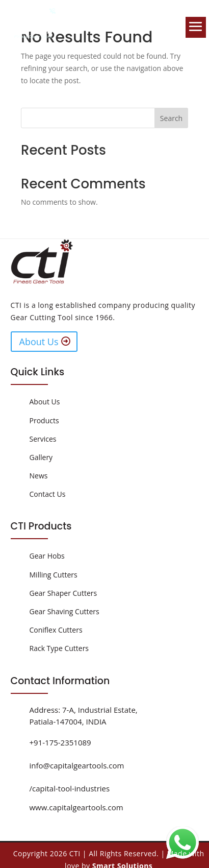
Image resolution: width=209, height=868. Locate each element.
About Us (39, 342)
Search (171, 118)
